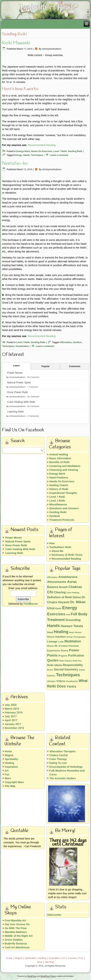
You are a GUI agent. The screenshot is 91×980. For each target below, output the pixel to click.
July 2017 (11, 717)
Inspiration (11, 767)
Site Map (10, 786)
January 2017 (13, 724)
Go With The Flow (16, 928)
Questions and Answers (64, 509)
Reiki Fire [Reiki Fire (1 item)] (77, 661)
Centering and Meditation (65, 466)
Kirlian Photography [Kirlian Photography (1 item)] (76, 637)
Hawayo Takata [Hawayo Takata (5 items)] (72, 626)
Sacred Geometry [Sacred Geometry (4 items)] (66, 670)
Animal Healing (59, 455)
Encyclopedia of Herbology (66, 767)
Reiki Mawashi (16, 43)
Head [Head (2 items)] (50, 632)
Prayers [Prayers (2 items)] (63, 656)
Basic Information (60, 458)
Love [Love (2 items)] (61, 642)
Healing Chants (59, 485)
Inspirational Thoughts (63, 493)
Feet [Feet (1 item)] (68, 615)
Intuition (77, 343)
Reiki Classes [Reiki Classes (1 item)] (66, 661)
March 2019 (12, 709)
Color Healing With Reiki (21, 402)
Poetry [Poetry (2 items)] (64, 651)
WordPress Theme (48, 976)
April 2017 (11, 720)
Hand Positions (59, 478)
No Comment (33, 377)
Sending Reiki (75, 151)
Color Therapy (58, 759)
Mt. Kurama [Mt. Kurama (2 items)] (61, 646)
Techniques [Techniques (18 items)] (68, 675)
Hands (26, 155)
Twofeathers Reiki (45, 7)
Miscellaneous (58, 505)
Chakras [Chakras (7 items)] (75, 587)
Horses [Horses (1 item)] (78, 633)
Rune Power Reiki (17, 392)
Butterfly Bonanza (16, 944)
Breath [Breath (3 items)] (63, 587)
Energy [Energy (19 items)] (70, 608)
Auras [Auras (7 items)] (72, 582)
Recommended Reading (42, 145)
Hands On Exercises (42, 151)
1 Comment (33, 387)
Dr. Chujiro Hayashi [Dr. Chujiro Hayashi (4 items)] (66, 600)
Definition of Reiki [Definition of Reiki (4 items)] (60, 597)
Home (8, 752)
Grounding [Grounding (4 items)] (73, 620)
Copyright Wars (14, 782)
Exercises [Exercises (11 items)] (56, 614)
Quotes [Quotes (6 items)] (53, 661)
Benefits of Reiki (59, 462)
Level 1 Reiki (60, 151)
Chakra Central (59, 755)
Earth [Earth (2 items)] (58, 609)
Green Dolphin (14, 940)
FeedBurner (31, 604)
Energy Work (23, 151)
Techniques (37, 155)
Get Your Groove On (17, 924)
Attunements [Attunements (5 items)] (57, 582)
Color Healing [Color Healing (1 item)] (73, 593)
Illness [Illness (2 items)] (51, 637)
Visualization (22, 346)
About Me (57, 551)
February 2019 (14, 713)
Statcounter (54, 915)
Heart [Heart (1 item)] (72, 633)
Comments (75, 367)
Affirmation (66, 343)
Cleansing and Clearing (64, 470)
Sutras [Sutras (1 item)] (82, 670)
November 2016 (14, 728)
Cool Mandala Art (15, 921)
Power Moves (15, 373)
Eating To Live (58, 763)
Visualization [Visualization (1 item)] (72, 681)
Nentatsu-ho (15, 164)
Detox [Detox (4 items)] (77, 597)
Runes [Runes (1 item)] (50, 670)
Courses (72, 958)
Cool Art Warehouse (17, 948)
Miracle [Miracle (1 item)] (51, 646)
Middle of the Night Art (19, 936)
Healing (9, 763)
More (8, 779)
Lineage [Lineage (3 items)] (52, 642)
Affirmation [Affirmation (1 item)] (52, 577)
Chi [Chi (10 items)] (50, 592)
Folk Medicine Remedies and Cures (67, 773)
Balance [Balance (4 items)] (53, 587)
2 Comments (33, 416)
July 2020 (11, 705)
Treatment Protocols (62, 520)
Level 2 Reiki (23, 343)
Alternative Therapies (63, 752)
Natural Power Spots (19, 383)
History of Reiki (59, 489)
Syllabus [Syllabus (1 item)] (51, 676)
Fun (7, 775)
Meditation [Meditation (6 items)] (73, 642)
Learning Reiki (15, 412)
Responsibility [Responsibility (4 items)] (73, 665)
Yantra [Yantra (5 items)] (71, 687)
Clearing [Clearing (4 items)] (60, 592)
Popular (46, 367)
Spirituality (11, 759)
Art (7, 771)
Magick (9, 755)
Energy (18, 155)
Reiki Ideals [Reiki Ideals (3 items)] (55, 665)
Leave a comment (59, 155)
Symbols (55, 516)
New (52, 543)
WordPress (32, 976)
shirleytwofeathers (52, 49)
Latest (16, 366)
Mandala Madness (16, 932)
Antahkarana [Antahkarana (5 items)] (68, 577)
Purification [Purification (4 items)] (76, 656)
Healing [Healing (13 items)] (61, 632)
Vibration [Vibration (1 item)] (51, 681)
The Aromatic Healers (63, 779)
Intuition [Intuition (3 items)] (61, 637)
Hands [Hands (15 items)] (54, 626)
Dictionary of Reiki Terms (67, 555)
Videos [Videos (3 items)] (61, 681)
